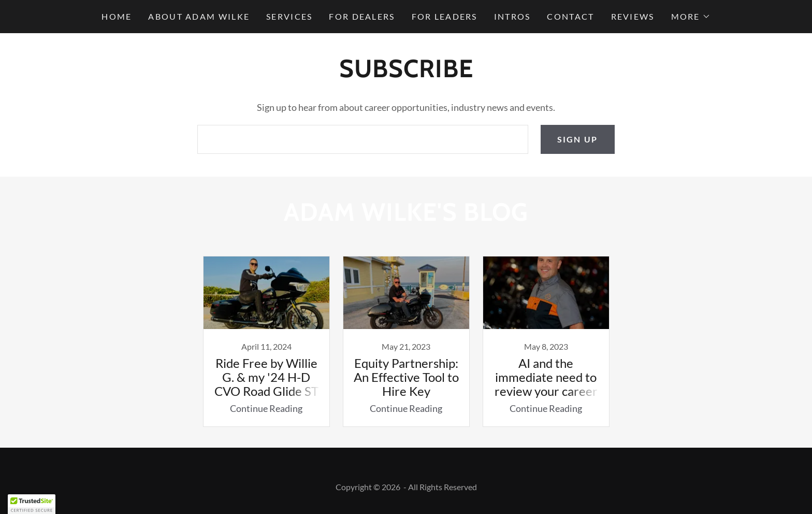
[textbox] (363, 139)
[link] (266, 341)
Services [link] (289, 16)
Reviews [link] (633, 16)
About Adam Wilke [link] (199, 16)
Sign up (578, 139)
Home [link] (117, 16)
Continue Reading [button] (266, 408)
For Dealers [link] (362, 16)
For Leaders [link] (445, 16)
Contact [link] (570, 16)
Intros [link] (512, 16)
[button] (691, 17)
